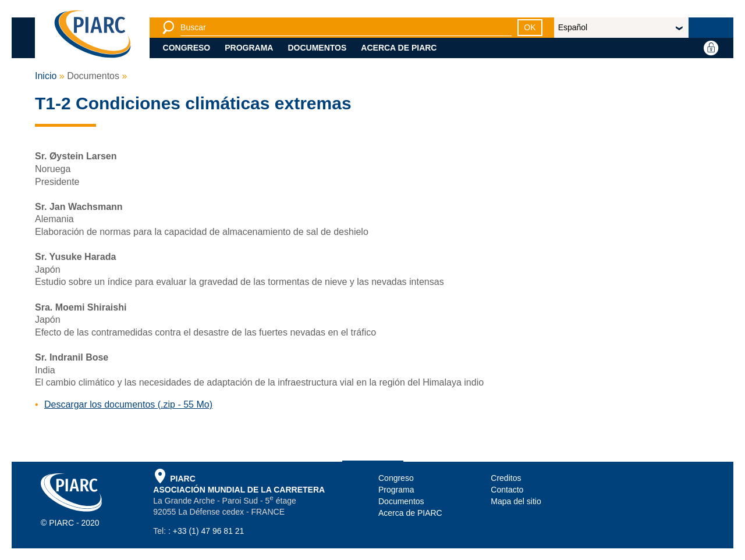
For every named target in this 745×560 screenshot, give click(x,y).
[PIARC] (93, 35)
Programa (249, 48)
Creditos (506, 478)
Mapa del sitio (516, 501)
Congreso (187, 48)
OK (530, 27)
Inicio (46, 76)
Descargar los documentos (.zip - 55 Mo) (128, 404)
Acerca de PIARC (399, 48)
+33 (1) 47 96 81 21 (209, 531)
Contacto (507, 490)
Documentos (317, 48)
